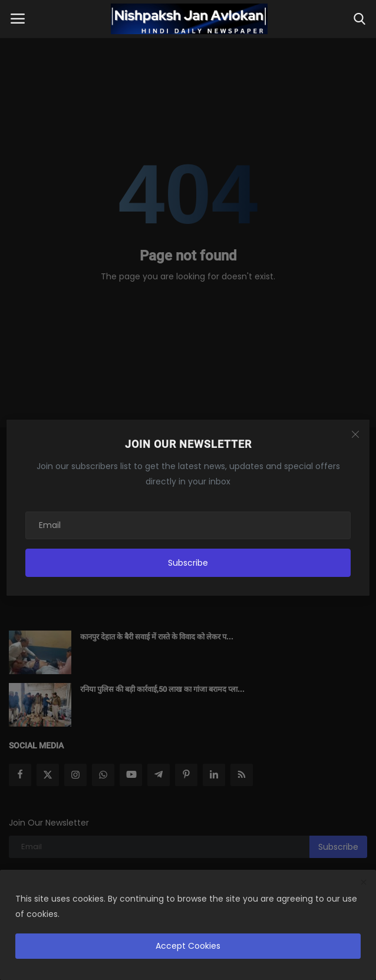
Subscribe (188, 563)
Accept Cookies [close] (188, 946)
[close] (364, 883)
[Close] (355, 434)
